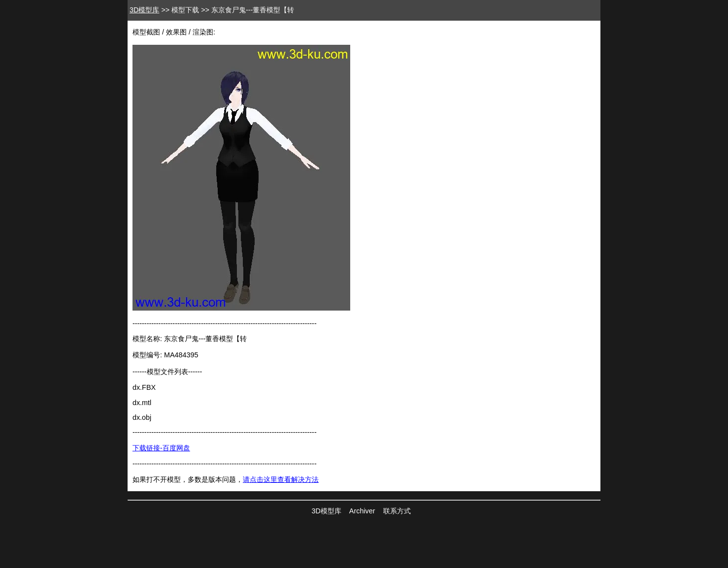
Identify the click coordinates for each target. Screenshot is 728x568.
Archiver (362, 511)
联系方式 (397, 511)
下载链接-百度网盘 (161, 448)
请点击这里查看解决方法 (281, 479)
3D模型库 (144, 10)
